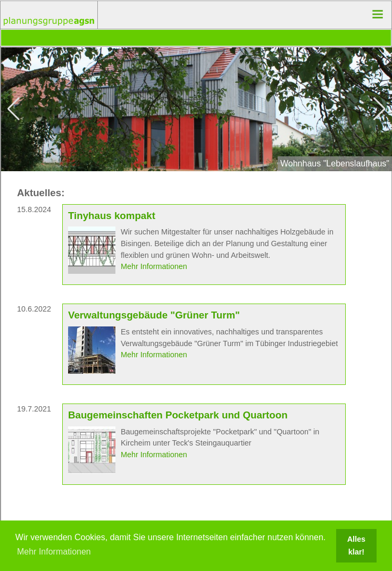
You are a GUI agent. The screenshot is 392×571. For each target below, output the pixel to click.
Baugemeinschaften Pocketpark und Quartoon (178, 415)
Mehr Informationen (154, 266)
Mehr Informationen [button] (54, 552)
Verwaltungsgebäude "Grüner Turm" (154, 315)
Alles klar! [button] (356, 545)
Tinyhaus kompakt (112, 216)
